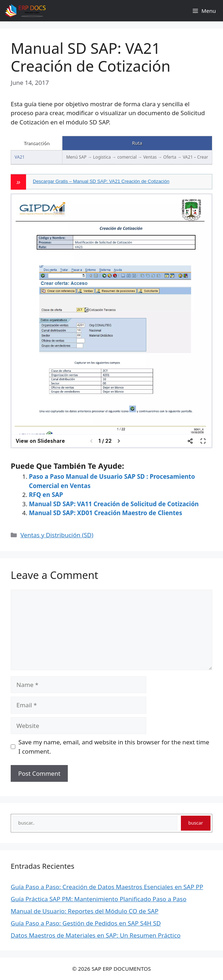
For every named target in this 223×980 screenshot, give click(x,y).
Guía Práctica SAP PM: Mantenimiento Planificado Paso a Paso (98, 899)
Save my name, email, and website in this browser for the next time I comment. (114, 747)
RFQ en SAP (46, 495)
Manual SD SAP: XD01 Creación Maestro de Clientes (105, 513)
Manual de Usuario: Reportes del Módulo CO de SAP (85, 911)
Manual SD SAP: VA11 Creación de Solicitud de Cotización (114, 504)
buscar (196, 823)
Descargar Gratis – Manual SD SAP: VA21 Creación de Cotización (101, 181)
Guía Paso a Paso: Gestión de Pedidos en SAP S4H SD (86, 923)
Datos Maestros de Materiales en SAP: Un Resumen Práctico (96, 935)
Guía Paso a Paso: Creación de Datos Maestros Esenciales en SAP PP (107, 887)
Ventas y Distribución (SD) (57, 535)
